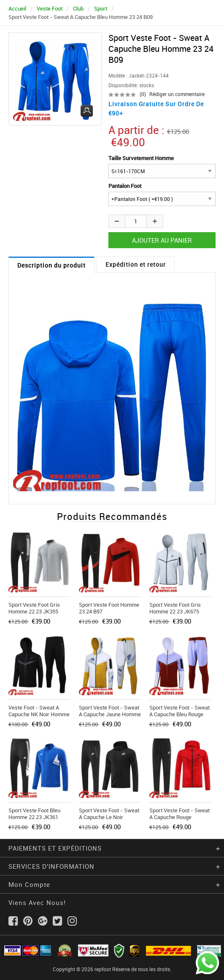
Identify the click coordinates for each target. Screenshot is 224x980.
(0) (143, 94)
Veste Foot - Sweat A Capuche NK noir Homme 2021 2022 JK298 (39, 714)
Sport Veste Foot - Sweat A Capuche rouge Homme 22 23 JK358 (179, 817)
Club (78, 8)
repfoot (103, 969)
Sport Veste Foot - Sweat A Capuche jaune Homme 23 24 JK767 (110, 714)
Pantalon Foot (125, 186)
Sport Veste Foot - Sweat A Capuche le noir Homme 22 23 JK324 (109, 817)
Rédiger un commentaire (177, 94)
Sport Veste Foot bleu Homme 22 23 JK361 (34, 814)
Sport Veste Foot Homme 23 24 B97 (109, 608)
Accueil (17, 8)
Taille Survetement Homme (141, 158)
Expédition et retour (136, 264)
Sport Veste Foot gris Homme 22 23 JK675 (175, 608)
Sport (101, 8)
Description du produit (51, 265)
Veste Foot (50, 8)
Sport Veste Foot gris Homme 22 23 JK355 (34, 608)
